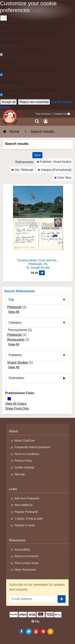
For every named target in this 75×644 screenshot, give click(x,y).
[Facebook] (21, 632)
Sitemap (20, 474)
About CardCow (25, 441)
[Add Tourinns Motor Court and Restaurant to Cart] (42, 273)
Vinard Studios (18, 362)
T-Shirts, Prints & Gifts (29, 519)
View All (14, 312)
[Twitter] (29, 632)
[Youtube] (36, 632)
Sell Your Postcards (27, 498)
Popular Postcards (26, 512)
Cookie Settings (24, 467)
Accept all (8, 102)
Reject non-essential (34, 102)
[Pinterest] (43, 632)
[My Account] (46, 121)
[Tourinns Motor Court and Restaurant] (38, 228)
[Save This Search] (37, 155)
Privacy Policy (23, 461)
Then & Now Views (26, 563)
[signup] (62, 599)
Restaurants (16, 340)
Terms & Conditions (27, 454)
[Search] (37, 121)
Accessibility (22, 550)
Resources (17, 540)
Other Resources (25, 570)
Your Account (43, 114)
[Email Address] (33, 599)
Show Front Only (17, 408)
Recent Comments (26, 556)
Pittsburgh (14, 307)
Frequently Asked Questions (32, 447)
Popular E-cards (25, 525)
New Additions (23, 505)
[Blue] (9, 399)
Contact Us (60, 114)
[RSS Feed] (50, 632)
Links (13, 489)
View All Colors (16, 404)
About (13, 431)
